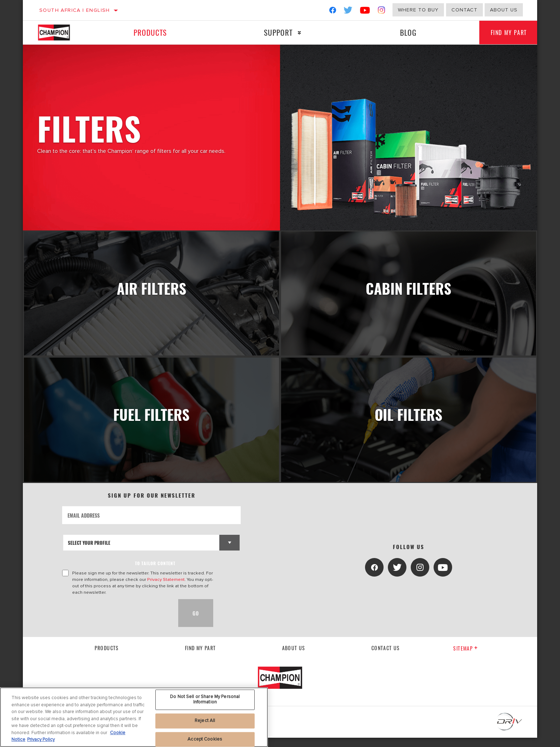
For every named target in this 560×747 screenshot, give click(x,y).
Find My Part (506, 33)
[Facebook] (333, 12)
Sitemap (466, 658)
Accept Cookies (205, 739)
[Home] (61, 33)
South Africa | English (75, 10)
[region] (134, 717)
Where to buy (418, 10)
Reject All (205, 721)
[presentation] (116, 622)
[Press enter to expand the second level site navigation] (296, 33)
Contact (464, 10)
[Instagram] (382, 12)
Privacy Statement (166, 589)
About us (504, 10)
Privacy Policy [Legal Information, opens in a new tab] (41, 739)
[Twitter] (348, 12)
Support (275, 32)
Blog (403, 32)
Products (149, 32)
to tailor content (155, 572)
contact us (386, 657)
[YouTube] (365, 12)
